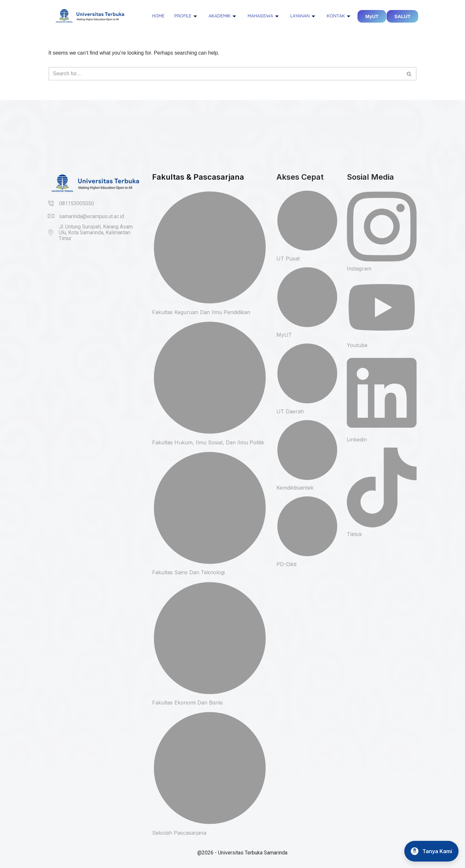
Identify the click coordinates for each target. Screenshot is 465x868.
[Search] (225, 74)
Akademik (222, 16)
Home (158, 16)
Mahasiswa (263, 16)
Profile (186, 16)
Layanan (303, 16)
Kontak (339, 16)
